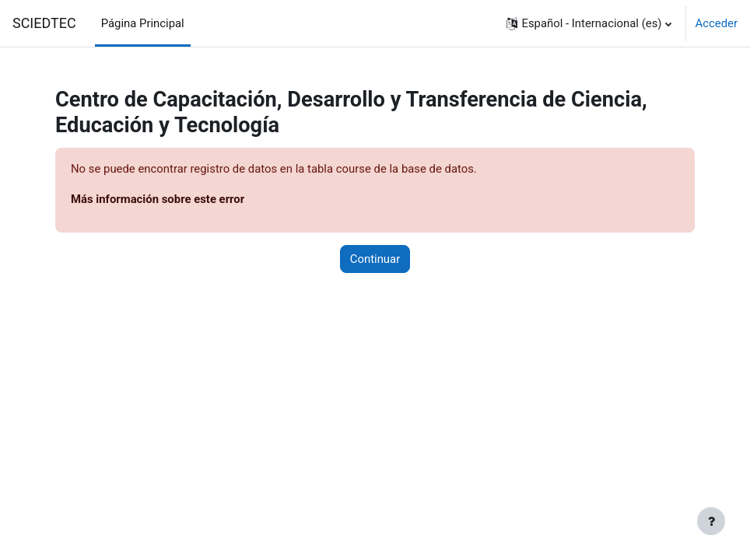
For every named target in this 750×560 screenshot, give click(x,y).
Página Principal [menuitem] (143, 23)
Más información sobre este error (158, 199)
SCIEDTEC (44, 23)
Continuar (375, 259)
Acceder (717, 23)
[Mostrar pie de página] (711, 521)
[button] (589, 23)
